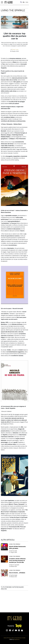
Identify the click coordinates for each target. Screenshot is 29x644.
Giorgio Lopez (15, 49)
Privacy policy (11, 638)
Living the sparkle (13, 10)
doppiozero (17, 639)
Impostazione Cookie (20, 638)
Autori (5, 638)
